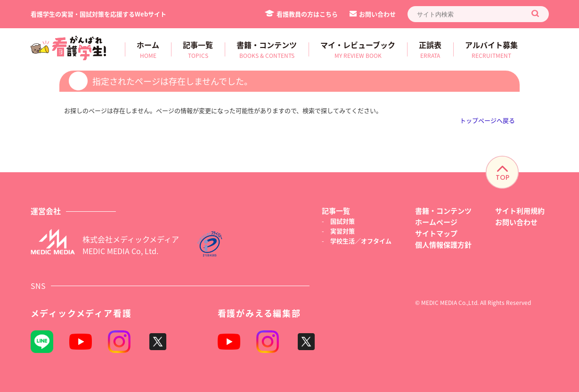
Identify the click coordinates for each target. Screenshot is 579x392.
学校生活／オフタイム (361, 241)
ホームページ (436, 222)
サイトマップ (436, 233)
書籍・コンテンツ (443, 211)
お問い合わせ (373, 14)
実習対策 (343, 231)
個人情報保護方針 (443, 244)
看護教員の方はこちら (301, 14)
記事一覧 (336, 211)
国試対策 (343, 221)
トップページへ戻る (487, 120)
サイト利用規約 (520, 211)
